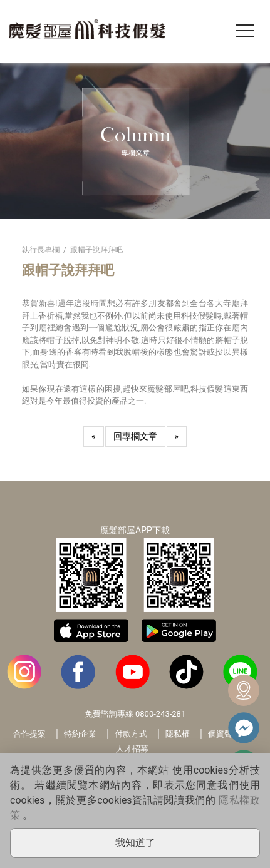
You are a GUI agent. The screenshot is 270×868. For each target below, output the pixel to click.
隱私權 (178, 734)
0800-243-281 (160, 714)
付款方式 (131, 734)
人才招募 (132, 749)
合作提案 (29, 734)
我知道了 (135, 843)
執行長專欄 (41, 250)
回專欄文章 (135, 436)
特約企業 (80, 734)
